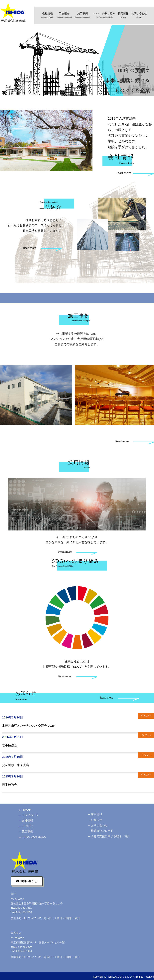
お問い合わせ (139, 16)
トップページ (30, 815)
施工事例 (83, 16)
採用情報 (123, 16)
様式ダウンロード (102, 831)
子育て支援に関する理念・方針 (110, 836)
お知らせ (96, 820)
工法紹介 (64, 16)
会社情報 (47, 16)
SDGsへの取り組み (104, 16)
